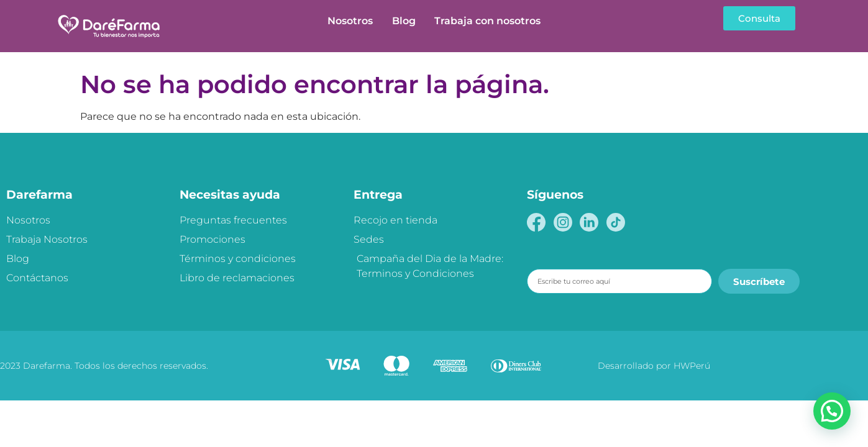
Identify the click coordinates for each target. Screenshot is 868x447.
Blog (404, 21)
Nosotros (350, 21)
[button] (832, 411)
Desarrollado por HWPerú (654, 366)
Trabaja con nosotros (487, 21)
